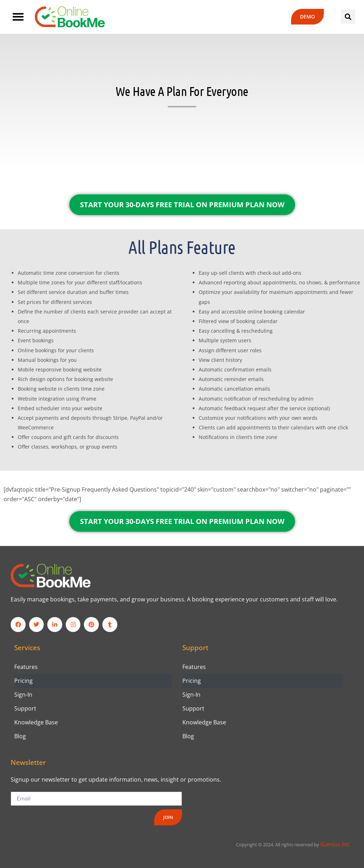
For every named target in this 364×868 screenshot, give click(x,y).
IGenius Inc (335, 844)
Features (26, 667)
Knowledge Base (36, 722)
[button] (18, 17)
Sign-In (23, 695)
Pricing (23, 681)
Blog (20, 736)
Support (25, 708)
